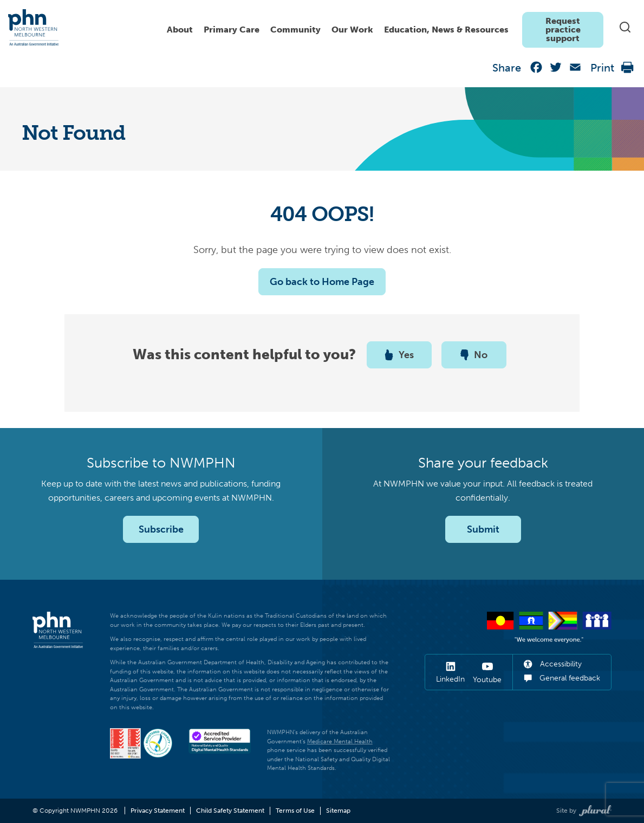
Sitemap (338, 811)
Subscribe (161, 529)
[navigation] (382, 27)
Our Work (352, 30)
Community (295, 30)
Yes (399, 355)
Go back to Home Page (322, 282)
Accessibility (553, 664)
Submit (483, 529)
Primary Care (232, 30)
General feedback (562, 678)
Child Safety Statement (230, 811)
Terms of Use (295, 811)
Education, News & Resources (446, 30)
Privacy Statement (158, 811)
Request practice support (563, 30)
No (474, 355)
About (180, 30)
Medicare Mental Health (340, 741)
